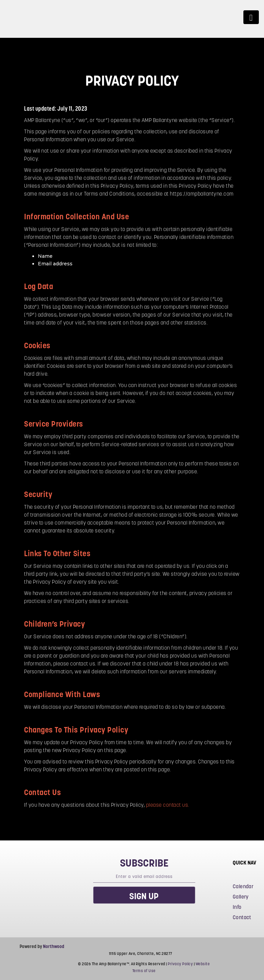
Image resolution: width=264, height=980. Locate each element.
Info (237, 907)
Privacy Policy (180, 964)
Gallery (241, 897)
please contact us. (168, 805)
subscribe (144, 863)
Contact (242, 917)
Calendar (243, 886)
